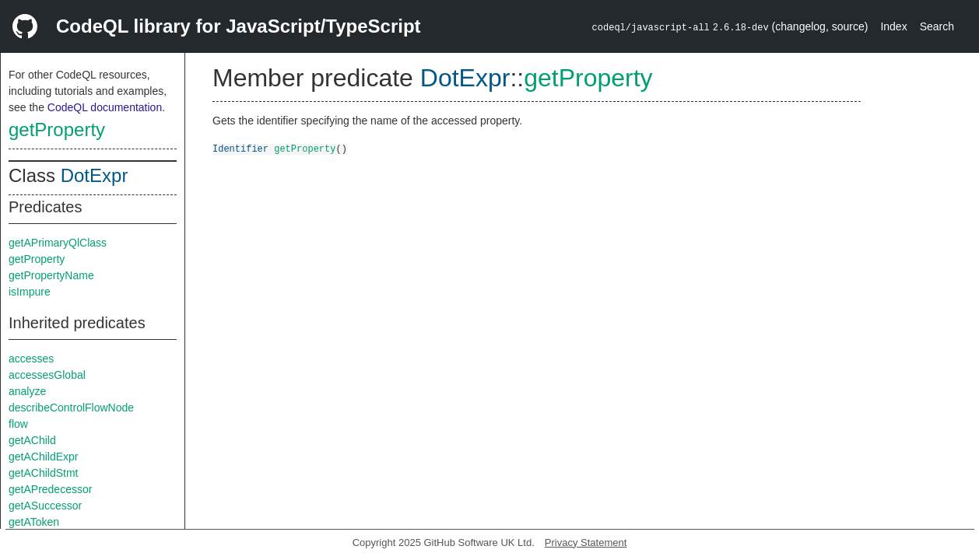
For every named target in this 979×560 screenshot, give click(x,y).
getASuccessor (45, 506)
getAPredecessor (50, 489)
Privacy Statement (586, 542)
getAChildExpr (44, 457)
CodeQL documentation (105, 107)
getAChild (32, 440)
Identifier (240, 148)
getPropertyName (51, 275)
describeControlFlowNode (71, 408)
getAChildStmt (43, 473)
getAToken (34, 522)
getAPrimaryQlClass (58, 243)
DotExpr (95, 175)
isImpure (30, 292)
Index (893, 26)
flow (18, 424)
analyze (27, 391)
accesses (31, 359)
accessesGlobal (47, 375)
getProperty (57, 129)
